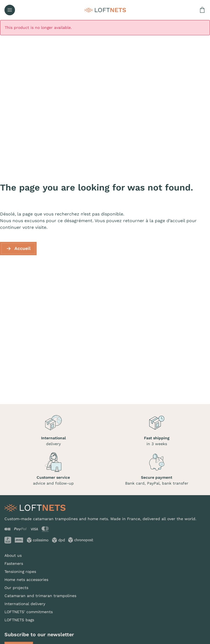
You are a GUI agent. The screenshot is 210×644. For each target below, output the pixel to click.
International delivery (25, 604)
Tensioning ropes (20, 572)
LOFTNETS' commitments (29, 612)
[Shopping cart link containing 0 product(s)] (202, 10)
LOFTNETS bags (19, 620)
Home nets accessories (26, 580)
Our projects (16, 588)
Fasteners (14, 563)
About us (13, 555)
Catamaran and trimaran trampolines (40, 596)
